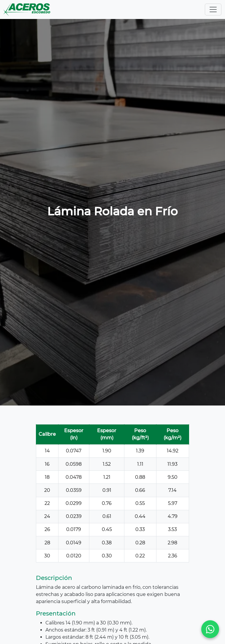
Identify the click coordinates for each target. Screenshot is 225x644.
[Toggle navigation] (213, 9)
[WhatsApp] (210, 629)
